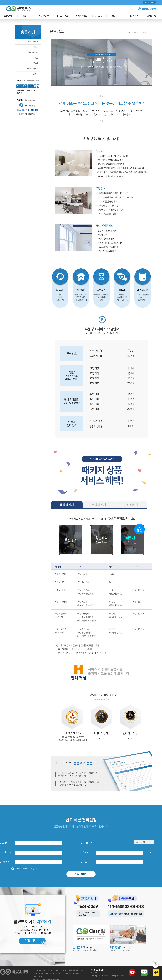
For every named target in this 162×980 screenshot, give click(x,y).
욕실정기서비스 (32, 69)
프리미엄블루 (33, 63)
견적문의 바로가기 (149, 2)
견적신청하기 (81, 874)
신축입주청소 (33, 42)
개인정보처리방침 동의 (27, 869)
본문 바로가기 (0, 0)
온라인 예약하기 (32, 941)
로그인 (138, 2)
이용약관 (94, 973)
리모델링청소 (33, 52)
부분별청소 (34, 74)
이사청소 (35, 47)
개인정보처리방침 (97, 970)
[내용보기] (37, 869)
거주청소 (35, 58)
